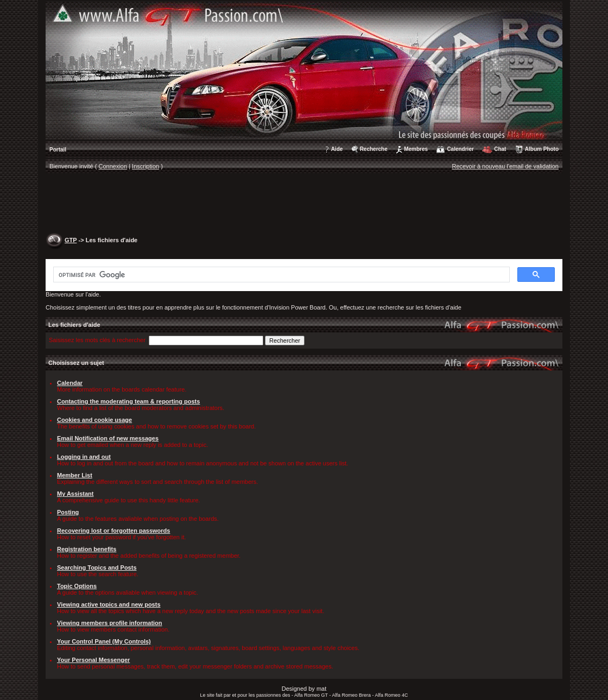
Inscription (145, 166)
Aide (337, 149)
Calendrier (460, 149)
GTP (71, 240)
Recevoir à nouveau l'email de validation (505, 166)
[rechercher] (280, 275)
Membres (416, 149)
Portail (58, 150)
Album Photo (542, 149)
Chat (500, 149)
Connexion (113, 166)
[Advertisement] (304, 204)
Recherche (374, 149)
